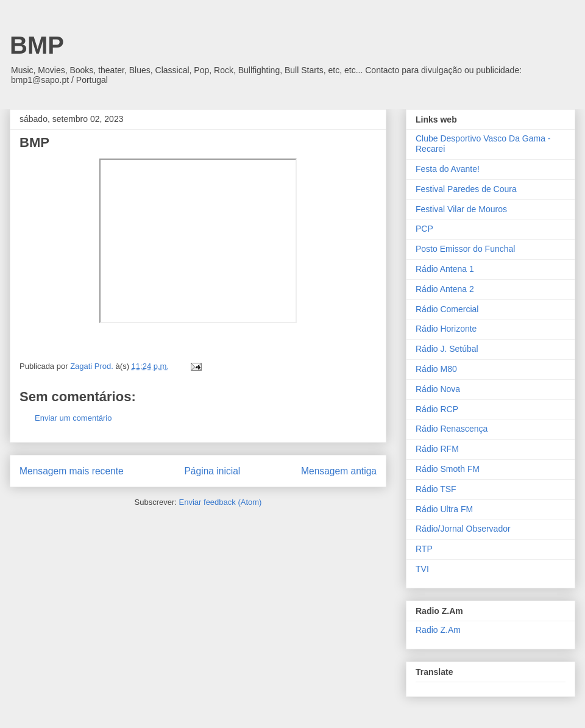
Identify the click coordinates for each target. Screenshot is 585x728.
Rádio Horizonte (446, 329)
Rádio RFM (437, 449)
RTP (424, 549)
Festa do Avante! (448, 169)
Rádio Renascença (452, 429)
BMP (37, 45)
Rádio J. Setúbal (447, 349)
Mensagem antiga (339, 471)
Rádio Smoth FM (448, 469)
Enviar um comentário (73, 418)
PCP (424, 229)
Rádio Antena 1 (445, 269)
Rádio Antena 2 (445, 289)
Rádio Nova (438, 389)
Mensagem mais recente (72, 471)
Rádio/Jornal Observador (463, 529)
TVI (422, 569)
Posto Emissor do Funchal (465, 249)
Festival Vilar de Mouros (461, 209)
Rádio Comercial (447, 309)
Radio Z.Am (438, 630)
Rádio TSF (436, 489)
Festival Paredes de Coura (466, 189)
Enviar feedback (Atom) (221, 502)
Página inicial (212, 471)
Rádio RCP (437, 409)
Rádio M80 (436, 369)
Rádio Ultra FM (444, 509)
